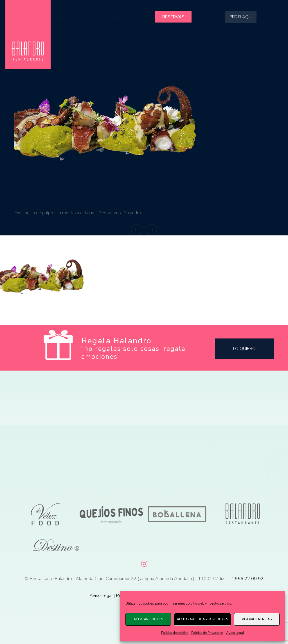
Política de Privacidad (207, 633)
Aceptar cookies (148, 619)
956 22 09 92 (249, 579)
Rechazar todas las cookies (202, 619)
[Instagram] (144, 563)
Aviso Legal (235, 633)
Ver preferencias (257, 619)
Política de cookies (175, 633)
